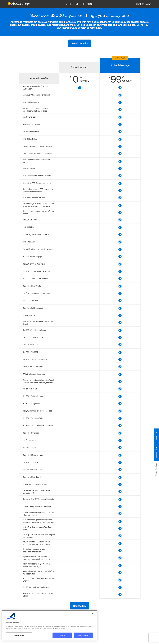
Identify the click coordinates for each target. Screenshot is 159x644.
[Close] (92, 613)
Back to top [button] (80, 606)
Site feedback (156, 453)
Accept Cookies (83, 635)
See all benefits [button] (80, 43)
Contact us (156, 437)
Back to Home (144, 4)
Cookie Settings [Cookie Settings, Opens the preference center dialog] (19, 635)
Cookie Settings (156, 470)
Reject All (62, 635)
